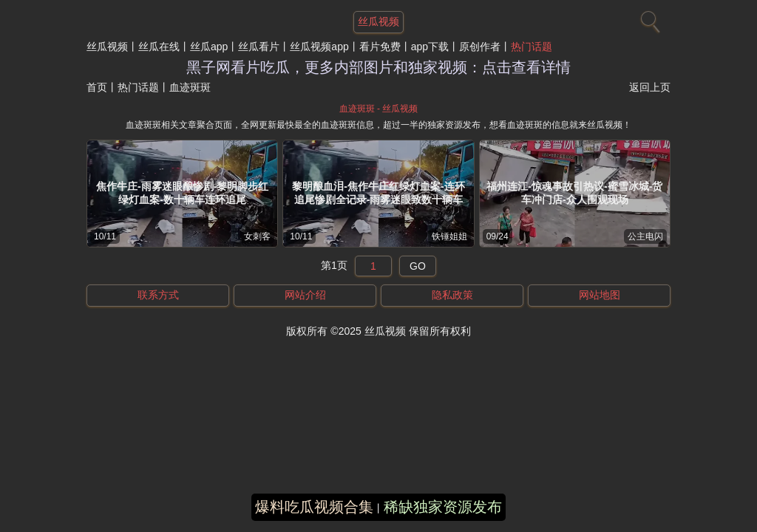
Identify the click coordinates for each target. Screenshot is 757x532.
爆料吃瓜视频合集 (314, 507)
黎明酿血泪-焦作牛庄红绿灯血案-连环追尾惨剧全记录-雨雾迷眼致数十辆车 (378, 193)
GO (418, 266)
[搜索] (648, 18)
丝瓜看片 (259, 47)
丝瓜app (209, 47)
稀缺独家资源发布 (443, 507)
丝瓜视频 (107, 47)
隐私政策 (452, 295)
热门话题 (532, 47)
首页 (97, 87)
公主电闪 (645, 236)
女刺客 (257, 236)
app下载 (430, 47)
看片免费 (380, 47)
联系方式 (158, 295)
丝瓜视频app (319, 47)
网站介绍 (305, 295)
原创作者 (480, 47)
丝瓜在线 (159, 47)
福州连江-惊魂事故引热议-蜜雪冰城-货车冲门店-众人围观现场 (574, 193)
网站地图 (600, 295)
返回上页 (650, 87)
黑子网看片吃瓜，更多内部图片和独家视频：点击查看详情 (378, 67)
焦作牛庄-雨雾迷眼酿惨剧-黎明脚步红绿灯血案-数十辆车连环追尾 (182, 193)
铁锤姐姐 (449, 236)
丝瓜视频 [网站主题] (378, 21)
